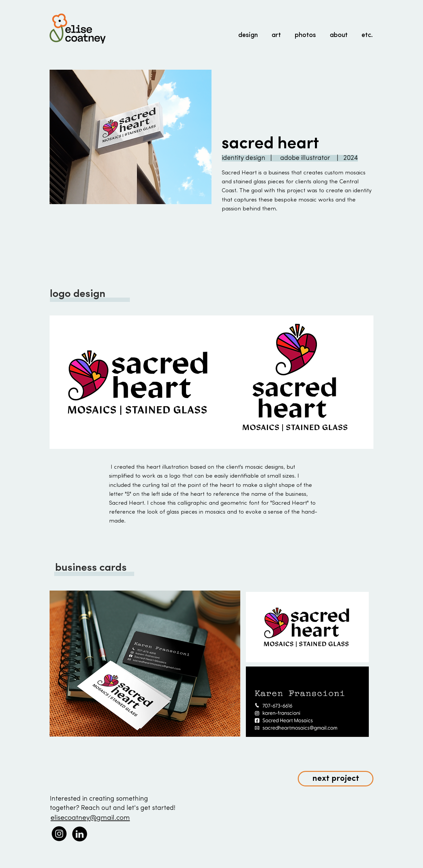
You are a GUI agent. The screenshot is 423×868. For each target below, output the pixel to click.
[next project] (336, 779)
